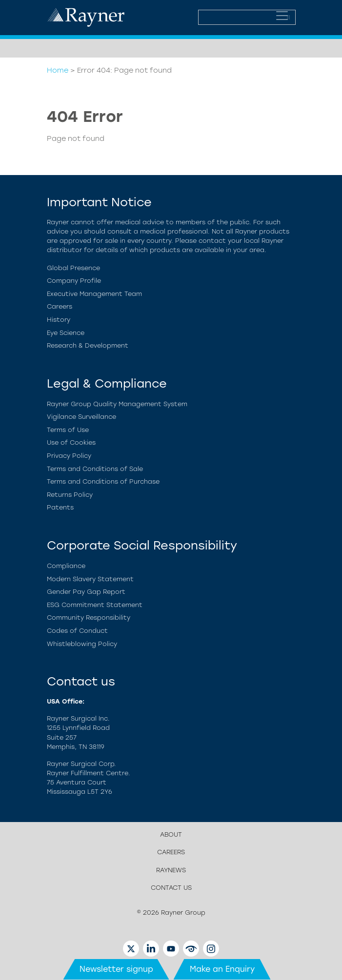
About (171, 834)
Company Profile (74, 281)
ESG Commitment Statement (95, 605)
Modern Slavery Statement (90, 579)
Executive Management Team (94, 294)
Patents (60, 507)
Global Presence (73, 268)
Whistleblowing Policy (82, 644)
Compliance (66, 566)
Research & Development (88, 345)
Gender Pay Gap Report (86, 592)
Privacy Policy (69, 456)
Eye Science (66, 333)
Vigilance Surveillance (81, 417)
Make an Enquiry (222, 969)
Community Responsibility (89, 617)
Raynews (171, 870)
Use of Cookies (71, 442)
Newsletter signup (116, 969)
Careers (60, 306)
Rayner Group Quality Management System (117, 404)
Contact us (171, 888)
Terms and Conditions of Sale (95, 469)
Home (58, 70)
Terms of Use (68, 430)
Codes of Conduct (77, 631)
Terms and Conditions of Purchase (103, 481)
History (59, 320)
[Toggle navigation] (282, 16)
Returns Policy (70, 495)
